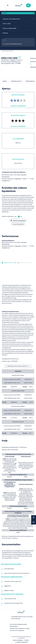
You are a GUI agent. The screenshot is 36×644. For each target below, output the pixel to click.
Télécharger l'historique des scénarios (17, 366)
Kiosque (5, 33)
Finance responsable (9, 28)
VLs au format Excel (18, 224)
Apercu (5, 81)
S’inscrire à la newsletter (17, 631)
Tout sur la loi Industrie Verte (13, 44)
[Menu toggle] (8, 5)
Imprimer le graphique (18, 221)
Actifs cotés (7, 24)
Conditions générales (21, 642)
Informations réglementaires (18, 624)
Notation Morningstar (18, 115)
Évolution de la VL (16, 81)
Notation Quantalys (18, 95)
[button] (18, 19)
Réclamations (14, 626)
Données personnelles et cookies (20, 628)
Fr (28, 5)
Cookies (26, 640)
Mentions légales (18, 640)
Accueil (3, 51)
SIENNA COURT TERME (11, 58)
